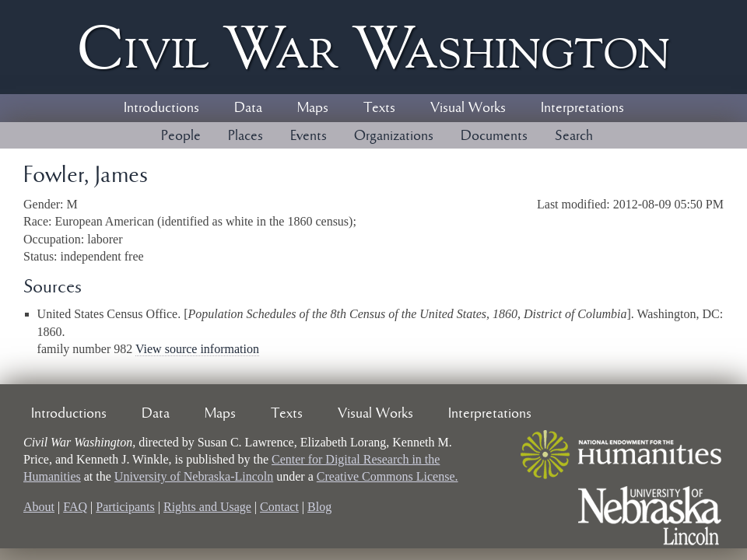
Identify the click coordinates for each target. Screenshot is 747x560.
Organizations (394, 136)
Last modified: (575, 204)
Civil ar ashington (373, 47)
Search (574, 136)
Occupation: (55, 239)
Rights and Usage (207, 507)
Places (245, 136)
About (39, 507)
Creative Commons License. (388, 476)
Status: (42, 256)
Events (309, 136)
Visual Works (468, 108)
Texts (379, 108)
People (181, 136)
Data (248, 108)
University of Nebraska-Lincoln (194, 476)
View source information (197, 349)
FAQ (75, 507)
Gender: (45, 204)
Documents (494, 136)
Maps (313, 108)
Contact (279, 507)
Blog (319, 507)
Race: (39, 221)
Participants (125, 507)
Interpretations (582, 108)
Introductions (161, 108)
